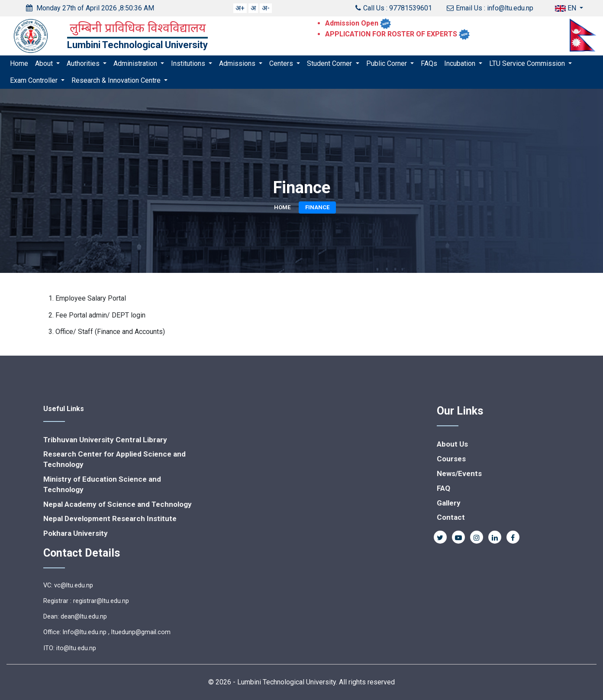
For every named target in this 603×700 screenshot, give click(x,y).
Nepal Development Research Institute (110, 519)
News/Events (459, 473)
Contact (451, 517)
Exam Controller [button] (35, 80)
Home (19, 63)
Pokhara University (76, 533)
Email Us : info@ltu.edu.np (490, 8)
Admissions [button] (238, 63)
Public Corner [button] (387, 63)
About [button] (45, 63)
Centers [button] (282, 63)
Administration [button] (136, 63)
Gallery (449, 503)
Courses (451, 459)
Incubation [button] (461, 63)
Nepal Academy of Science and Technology (118, 504)
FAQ (443, 488)
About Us (452, 444)
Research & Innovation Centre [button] (117, 80)
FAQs (429, 63)
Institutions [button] (189, 63)
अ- (266, 8)
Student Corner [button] (330, 63)
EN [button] (566, 8)
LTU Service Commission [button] (528, 63)
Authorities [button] (84, 63)
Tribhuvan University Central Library (105, 440)
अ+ (240, 8)
